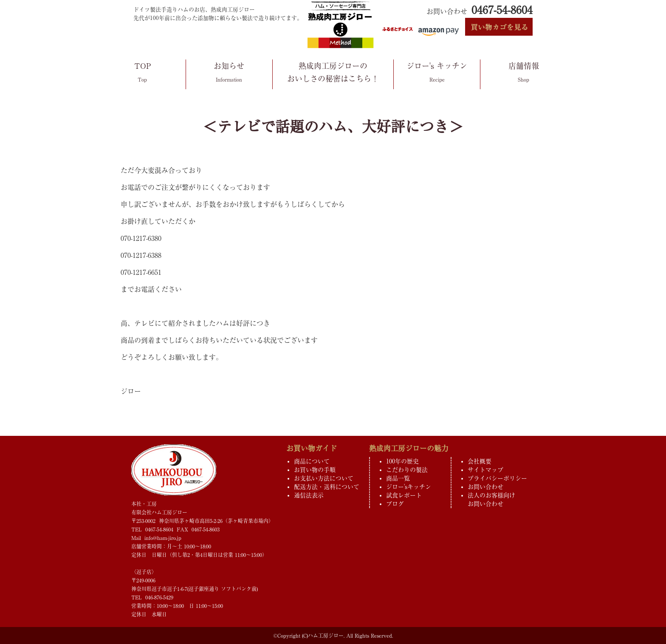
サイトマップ (485, 470)
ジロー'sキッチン (409, 487)
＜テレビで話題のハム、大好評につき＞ (333, 127)
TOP (143, 74)
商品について (312, 461)
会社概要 (480, 461)
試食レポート (404, 495)
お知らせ (229, 74)
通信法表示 (309, 495)
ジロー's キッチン (437, 74)
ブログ (395, 504)
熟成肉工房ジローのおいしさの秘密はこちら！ (333, 73)
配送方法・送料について (327, 487)
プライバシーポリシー (497, 478)
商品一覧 (398, 478)
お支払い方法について (324, 478)
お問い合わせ (485, 487)
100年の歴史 (402, 461)
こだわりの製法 (407, 470)
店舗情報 (523, 74)
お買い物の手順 (315, 470)
